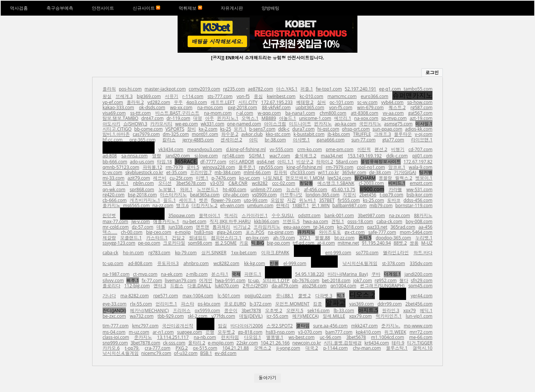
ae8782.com (260, 89)
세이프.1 (188, 200)
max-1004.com (198, 296)
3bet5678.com (191, 183)
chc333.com (303, 172)
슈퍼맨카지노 (412, 95)
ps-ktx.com (209, 304)
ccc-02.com (283, 183)
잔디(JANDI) (114, 311)
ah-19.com (284, 238)
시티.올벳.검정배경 (343, 343)
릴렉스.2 (404, 178)
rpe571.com (166, 296)
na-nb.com (205, 337)
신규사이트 (146, 8)
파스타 (187, 304)
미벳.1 (202, 178)
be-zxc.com (114, 316)
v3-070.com (310, 332)
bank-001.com (339, 215)
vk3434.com (171, 149)
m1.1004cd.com (388, 337)
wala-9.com (421, 167)
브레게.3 (124, 96)
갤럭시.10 (423, 348)
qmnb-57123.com (121, 167)
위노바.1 (308, 200)
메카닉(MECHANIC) (149, 311)
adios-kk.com (419, 129)
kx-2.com (208, 129)
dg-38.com (380, 172)
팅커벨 (426, 172)
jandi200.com (419, 274)
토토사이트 (142, 214)
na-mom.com (218, 113)
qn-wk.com (114, 190)
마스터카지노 (174, 195)
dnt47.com (152, 118)
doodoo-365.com (393, 238)
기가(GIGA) (405, 172)
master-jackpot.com (165, 89)
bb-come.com (148, 129)
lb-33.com (344, 311)
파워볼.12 (153, 167)
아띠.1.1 (285, 162)
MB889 (269, 118)
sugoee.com (189, 332)
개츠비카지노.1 (145, 200)
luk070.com (227, 286)
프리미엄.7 (201, 172)
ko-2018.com (350, 227)
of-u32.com (186, 353)
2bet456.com (419, 304)
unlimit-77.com (266, 190)
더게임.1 (392, 274)
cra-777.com (158, 348)
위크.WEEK (395, 332)
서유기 (172, 96)
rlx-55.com (141, 304)
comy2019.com (205, 89)
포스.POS (255, 232)
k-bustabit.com (309, 134)
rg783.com (159, 253)
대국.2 (312, 348)
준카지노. (391, 326)
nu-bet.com (194, 221)
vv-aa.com (393, 113)
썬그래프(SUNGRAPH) (382, 286)
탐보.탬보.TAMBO (120, 118)
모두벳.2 (226, 332)
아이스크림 (275, 124)
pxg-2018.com (242, 107)
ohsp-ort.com (356, 129)
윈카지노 (323, 124)
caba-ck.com (389, 221)
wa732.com (142, 316)
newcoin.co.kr (307, 343)
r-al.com (245, 113)
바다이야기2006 (247, 326)
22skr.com (247, 343)
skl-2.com (197, 316)
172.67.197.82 (418, 162)
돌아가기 (267, 378)
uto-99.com (256, 200)
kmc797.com (145, 326)
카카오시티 (161, 124)
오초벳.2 (274, 311)
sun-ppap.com (388, 129)
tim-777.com (116, 326)
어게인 (206, 280)
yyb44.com (392, 102)
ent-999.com (338, 253)
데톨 (161, 227)
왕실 (107, 96)
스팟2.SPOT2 (280, 326)
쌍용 (414, 243)
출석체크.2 (305, 156)
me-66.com (421, 337)
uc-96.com (330, 337)
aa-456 (425, 227)
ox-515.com (205, 348)
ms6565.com (136, 205)
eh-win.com (232, 205)
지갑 (291, 200)
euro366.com (374, 96)
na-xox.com (366, 118)
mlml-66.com (257, 172)
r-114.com (193, 96)
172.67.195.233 (277, 102)
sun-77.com (364, 140)
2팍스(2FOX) (255, 286)
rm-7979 (174, 167)
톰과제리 (221, 227)
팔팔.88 (323, 238)
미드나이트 (300, 124)
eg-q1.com (390, 89)
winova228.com (219, 167)
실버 (321, 102)
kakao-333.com (118, 107)
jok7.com (363, 280)
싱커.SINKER (214, 253)
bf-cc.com (113, 140)
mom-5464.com (416, 232)
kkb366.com (267, 221)
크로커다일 (174, 243)
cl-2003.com (371, 183)
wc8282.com (226, 263)
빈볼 (274, 263)
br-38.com (275, 140)
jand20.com (178, 156)
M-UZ (427, 243)
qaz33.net (377, 227)
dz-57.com (143, 227)
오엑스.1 (250, 118)
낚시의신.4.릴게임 (121, 353)
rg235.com (234, 89)
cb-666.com (115, 200)
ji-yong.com (288, 348)
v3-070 (217, 183)
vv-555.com (282, 149)
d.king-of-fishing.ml (246, 149)
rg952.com (385, 280)
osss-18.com (360, 221)
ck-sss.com (174, 343)
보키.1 (240, 129)
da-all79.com (285, 286)
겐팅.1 (338, 221)
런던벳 (109, 215)
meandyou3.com (205, 149)
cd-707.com (420, 149)
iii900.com (372, 189)
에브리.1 (343, 118)
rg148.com (234, 156)
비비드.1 (397, 183)
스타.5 (365, 238)
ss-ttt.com (141, 113)
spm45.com (420, 286)
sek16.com (318, 311)
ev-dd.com (226, 353)
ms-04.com (114, 332)
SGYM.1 (257, 156)
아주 (210, 118)
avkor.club (252, 134)
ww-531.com (419, 190)
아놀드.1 (288, 118)
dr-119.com (178, 118)
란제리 (283, 205)
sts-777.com (220, 96)
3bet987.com (371, 215)
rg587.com (421, 107)
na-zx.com (400, 215)
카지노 (393, 294)
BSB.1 (206, 353)
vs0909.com (265, 195)
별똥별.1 (275, 337)
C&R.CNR (238, 183)
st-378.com (393, 263)
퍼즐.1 (307, 89)
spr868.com (142, 190)
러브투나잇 (291, 195)
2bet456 (368, 195)
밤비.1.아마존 (116, 134)
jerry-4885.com (198, 140)
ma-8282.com (134, 296)
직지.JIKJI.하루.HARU (230, 221)
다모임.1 (253, 337)
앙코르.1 (397, 167)
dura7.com (304, 129)
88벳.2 (400, 243)
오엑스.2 (263, 348)
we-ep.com (186, 124)
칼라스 (169, 140)
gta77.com (393, 140)
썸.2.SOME (226, 243)
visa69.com (114, 113)
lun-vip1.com (419, 316)
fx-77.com (152, 280)
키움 (244, 243)
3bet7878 (251, 311)
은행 (210, 332)
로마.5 (193, 167)
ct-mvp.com (145, 274)
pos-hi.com (130, 89)
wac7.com (280, 156)
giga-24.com (230, 232)
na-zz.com (163, 205)
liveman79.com (181, 280)
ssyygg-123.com (119, 243)
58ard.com (347, 162)
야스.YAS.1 (287, 89)
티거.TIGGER (420, 343)
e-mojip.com (221, 343)
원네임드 (198, 238)
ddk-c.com (397, 156)
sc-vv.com (368, 102)
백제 (107, 183)
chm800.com (333, 113)
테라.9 (398, 343)
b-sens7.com (262, 129)
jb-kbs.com (339, 134)
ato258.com (314, 286)
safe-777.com (382, 232)
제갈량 (109, 238)
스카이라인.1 (254, 215)
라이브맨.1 (422, 140)
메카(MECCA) (306, 316)
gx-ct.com (355, 232)
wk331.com (212, 124)
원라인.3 (391, 311)
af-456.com (315, 190)
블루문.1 (247, 167)
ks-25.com (374, 200)
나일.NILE (273, 178)
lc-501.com (229, 296)
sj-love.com (206, 156)
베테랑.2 (305, 102)
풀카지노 (111, 205)
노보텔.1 (167, 190)
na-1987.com (116, 274)
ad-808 (110, 156)
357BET (327, 200)
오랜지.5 (295, 311)
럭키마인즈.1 (389, 316)
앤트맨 (202, 227)
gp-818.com (250, 332)
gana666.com (330, 140)
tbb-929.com (171, 316)
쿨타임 (303, 326)
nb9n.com (143, 183)
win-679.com (370, 107)
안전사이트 (103, 8)
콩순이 (231, 311)
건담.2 (178, 238)
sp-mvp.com (394, 118)
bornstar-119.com (414, 205)
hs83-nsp (204, 232)
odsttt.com (309, 215)
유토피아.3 (168, 263)
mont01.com (205, 134)
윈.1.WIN (321, 205)
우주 (178, 102)
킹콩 (318, 304)
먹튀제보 (190, 8)
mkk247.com (364, 326)
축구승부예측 (60, 8)
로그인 (432, 73)
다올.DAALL (199, 286)
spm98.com (200, 243)
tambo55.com (418, 89)
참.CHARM (365, 178)
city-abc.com (236, 195)
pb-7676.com (306, 280)
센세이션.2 (231, 140)
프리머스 (182, 311)
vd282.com (159, 102)
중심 (258, 96)
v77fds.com (223, 316)
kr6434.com (377, 343)
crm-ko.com (309, 149)
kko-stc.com (278, 134)
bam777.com (339, 332)
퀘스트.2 (397, 107)
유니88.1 (285, 296)
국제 (236, 274)
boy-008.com (419, 221)
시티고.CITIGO (117, 129)
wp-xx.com (181, 107)
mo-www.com (418, 326)
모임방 (277, 200)
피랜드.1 (253, 274)
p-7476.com (224, 178)
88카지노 (423, 215)
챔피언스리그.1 (226, 238)
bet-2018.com (336, 280)
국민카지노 (370, 124)
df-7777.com (213, 162)
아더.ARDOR (241, 162)
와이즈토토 (330, 232)
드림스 (177, 286)
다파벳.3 (324, 296)
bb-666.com (115, 162)
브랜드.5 (291, 221)
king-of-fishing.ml (304, 167)
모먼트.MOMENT (292, 304)
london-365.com (322, 195)
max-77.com (115, 221)
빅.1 (341, 296)
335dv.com (421, 263)
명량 (157, 156)
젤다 (404, 280)
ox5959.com (207, 311)
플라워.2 (135, 102)
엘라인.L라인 (396, 253)
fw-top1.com (329, 89)
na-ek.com (172, 274)
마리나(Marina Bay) (348, 274)
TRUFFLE (362, 134)
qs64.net (266, 162)
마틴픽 (364, 149)
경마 (205, 324)
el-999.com (295, 263)
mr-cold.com (116, 227)
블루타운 (403, 134)
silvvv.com (113, 280)
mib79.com (381, 205)
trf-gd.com (304, 243)
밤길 (223, 326)
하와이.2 (325, 162)
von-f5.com (341, 107)
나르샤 (278, 272)
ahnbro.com (196, 263)
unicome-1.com (315, 118)
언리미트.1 (166, 304)
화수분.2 (230, 134)
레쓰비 (160, 178)
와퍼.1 (186, 190)
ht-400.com (235, 190)
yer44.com (421, 296)
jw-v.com (141, 221)
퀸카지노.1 (228, 118)
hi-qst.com (328, 129)
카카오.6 (111, 348)
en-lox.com (257, 238)
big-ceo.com (159, 232)
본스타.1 (220, 274)
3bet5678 (356, 337)
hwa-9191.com (230, 280)
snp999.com (115, 343)
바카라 (307, 251)
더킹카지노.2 (204, 205)
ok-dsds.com (152, 107)
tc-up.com (113, 263)
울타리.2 (197, 343)
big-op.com (278, 243)
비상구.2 (305, 162)
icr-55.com (277, 316)
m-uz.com (139, 332)
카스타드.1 (157, 238)
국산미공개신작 (178, 326)
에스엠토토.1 (129, 148)
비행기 (398, 149)
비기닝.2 (242, 227)
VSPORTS (175, 129)
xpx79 (409, 311)
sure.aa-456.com (330, 326)
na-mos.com (210, 107)
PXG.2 (182, 348)
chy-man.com (367, 348)
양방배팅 (270, 8)
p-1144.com (335, 348)
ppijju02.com (258, 296)
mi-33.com (114, 178)
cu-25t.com (181, 178)
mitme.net (348, 243)
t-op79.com (392, 195)
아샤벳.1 (301, 140)
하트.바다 (423, 253)
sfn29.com (422, 280)
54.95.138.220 (309, 274)
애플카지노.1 (166, 221)
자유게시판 (232, 8)
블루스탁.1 (397, 348)
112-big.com (137, 286)
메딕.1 (426, 311)
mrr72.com (421, 332)
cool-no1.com (371, 167)
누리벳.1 (424, 238)
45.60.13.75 (343, 190)
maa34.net (332, 156)
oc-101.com (342, 102)
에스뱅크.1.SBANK (336, 183)
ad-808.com (140, 263)
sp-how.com (420, 102)
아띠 (253, 140)
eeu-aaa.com (297, 227)
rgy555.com (271, 167)
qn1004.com (343, 286)
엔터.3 (160, 286)
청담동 (306, 183)
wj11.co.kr (329, 172)
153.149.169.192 (365, 156)
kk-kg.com (255, 263)
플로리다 (111, 286)
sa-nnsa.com (135, 156)
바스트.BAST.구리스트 (177, 113)
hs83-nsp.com (280, 332)
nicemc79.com (156, 353)
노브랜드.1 (208, 190)
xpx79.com (361, 316)
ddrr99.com (390, 304)
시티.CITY (248, 102)
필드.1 (169, 200)
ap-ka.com (346, 124)
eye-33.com (114, 304)
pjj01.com (422, 156)
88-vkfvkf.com (276, 107)
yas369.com (361, 304)
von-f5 (243, 96)
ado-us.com (142, 162)
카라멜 (395, 190)
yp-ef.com (113, 102)
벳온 (204, 200)
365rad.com (403, 227)
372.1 (305, 238)
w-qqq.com (269, 113)
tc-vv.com (112, 172)
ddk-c (284, 129)
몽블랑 (385, 178)
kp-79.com (186, 253)
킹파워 (281, 172)
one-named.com (244, 124)
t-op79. (132, 348)
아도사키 (111, 124)
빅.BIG (258, 243)
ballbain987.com (350, 205)
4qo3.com (197, 102)
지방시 (349, 195)
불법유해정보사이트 (381, 162)
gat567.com (420, 113)
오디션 (165, 183)
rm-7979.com (340, 167)
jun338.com (181, 227)
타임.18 (164, 162)
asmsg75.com (398, 124)
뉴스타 (293, 190)
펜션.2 (381, 149)
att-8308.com (364, 113)
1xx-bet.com (244, 253)
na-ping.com (281, 232)
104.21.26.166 (275, 343)
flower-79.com (226, 200)
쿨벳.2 (304, 296)
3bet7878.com (146, 343)
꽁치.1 (122, 183)
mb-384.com (228, 172)
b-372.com (261, 304)
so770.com (367, 253)
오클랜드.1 (131, 238)
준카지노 (143, 337)
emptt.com (421, 183)
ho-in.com (133, 253)
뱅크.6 (182, 205)
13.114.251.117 (173, 337)
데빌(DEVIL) (251, 316)
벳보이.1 (424, 178)
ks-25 (226, 129)
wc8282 (260, 183)
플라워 (109, 89)
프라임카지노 (267, 227)
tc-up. (254, 280)
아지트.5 (368, 310)
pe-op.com (149, 243)
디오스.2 (362, 295)
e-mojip (183, 232)
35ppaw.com (182, 215)
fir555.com (349, 200)
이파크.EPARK (275, 253)
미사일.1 (424, 124)
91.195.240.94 (376, 243)
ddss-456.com (418, 200)
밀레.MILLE (334, 316)
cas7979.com (146, 134)
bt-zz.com (344, 238)
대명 (198, 118)
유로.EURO (235, 304)
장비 (191, 129)
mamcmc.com (342, 96)
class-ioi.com (116, 337)
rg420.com (114, 195)
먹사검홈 (19, 8)
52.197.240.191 (361, 89)
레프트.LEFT (223, 102)
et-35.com (177, 172)
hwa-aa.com (315, 221)
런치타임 (230, 337)
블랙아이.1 (210, 215)
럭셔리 (231, 215)
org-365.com (142, 140)
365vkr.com (354, 172)
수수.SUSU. (283, 215)
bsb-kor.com (419, 195)
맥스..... (110, 232)
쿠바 (376, 274)
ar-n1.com (163, 332)
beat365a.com (205, 195)
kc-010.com (311, 96)
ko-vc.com (249, 178)
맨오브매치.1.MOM (305, 178)
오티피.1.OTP (276, 280)
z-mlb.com (197, 274)
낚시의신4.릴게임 (360, 263)
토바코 (394, 200)
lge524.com (339, 178)
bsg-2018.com (142, 195)
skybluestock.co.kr (144, 172)
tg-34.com (324, 227)
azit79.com (139, 178)
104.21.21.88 (236, 348)
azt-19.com (421, 118)
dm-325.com (176, 134)
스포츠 (324, 262)
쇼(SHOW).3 (135, 124)
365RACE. (186, 161)
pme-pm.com (340, 149)
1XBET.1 (300, 205)
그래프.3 (382, 134)
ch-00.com (132, 232)
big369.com (149, 96)
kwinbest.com (281, 96)
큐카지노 (306, 232)
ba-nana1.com (300, 113)
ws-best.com (302, 337)
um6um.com (260, 205)
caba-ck (110, 253)
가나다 (109, 296)
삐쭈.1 (133, 280)
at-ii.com (326, 243)
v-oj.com (424, 134)
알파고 (335, 303)
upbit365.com (310, 107)
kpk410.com (369, 332)
